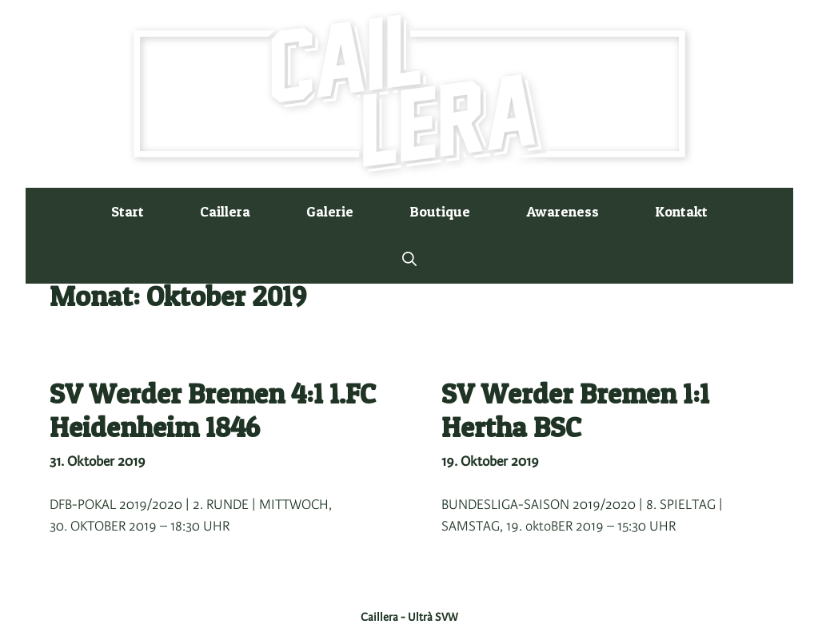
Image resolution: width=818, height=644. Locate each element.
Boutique (440, 211)
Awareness (563, 211)
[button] (409, 260)
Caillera (225, 211)
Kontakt (681, 211)
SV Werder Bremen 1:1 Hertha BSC (575, 410)
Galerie (330, 211)
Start (128, 211)
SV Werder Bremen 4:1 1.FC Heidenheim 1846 (213, 410)
